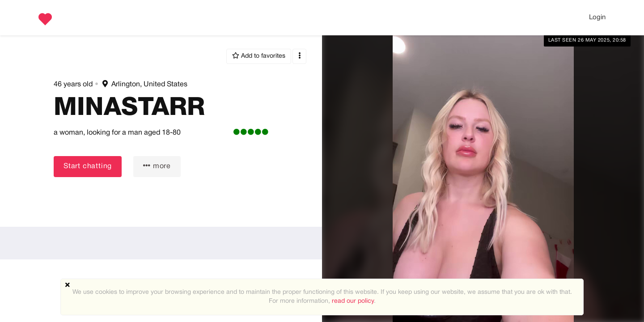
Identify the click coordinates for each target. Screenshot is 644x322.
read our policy (353, 301)
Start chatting (88, 166)
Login (597, 17)
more (157, 166)
